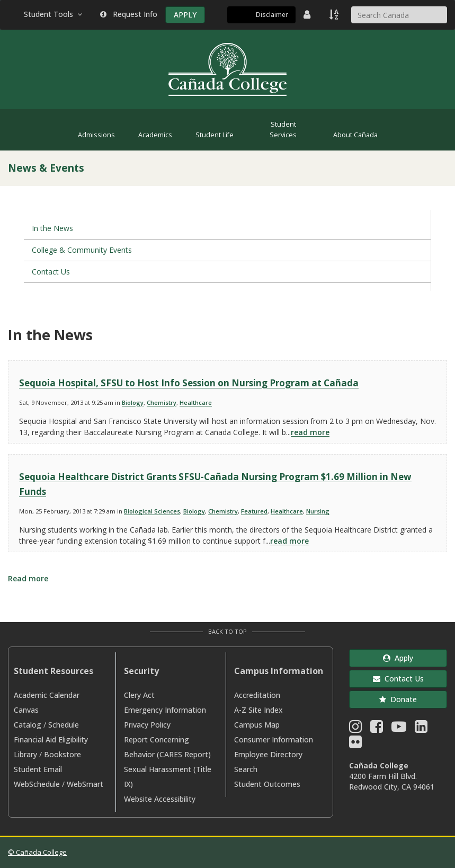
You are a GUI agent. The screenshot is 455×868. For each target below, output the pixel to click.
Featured (254, 511)
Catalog (28, 725)
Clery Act (139, 695)
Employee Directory (268, 754)
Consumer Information (274, 739)
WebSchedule (37, 784)
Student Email (38, 769)
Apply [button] (398, 658)
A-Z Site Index (258, 710)
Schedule (64, 725)
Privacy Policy (147, 725)
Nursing (318, 511)
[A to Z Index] (335, 14)
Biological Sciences (152, 511)
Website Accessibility (160, 799)
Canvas (26, 710)
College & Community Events (82, 250)
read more (310, 432)
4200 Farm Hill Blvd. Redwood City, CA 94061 (392, 781)
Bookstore (63, 754)
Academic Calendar (47, 695)
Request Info (129, 14)
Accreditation (257, 695)
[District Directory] (308, 14)
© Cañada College (37, 852)
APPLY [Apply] (185, 15)
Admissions (96, 135)
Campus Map (257, 725)
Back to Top (227, 631)
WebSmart (85, 784)
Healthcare (196, 402)
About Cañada (355, 135)
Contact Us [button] (398, 679)
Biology (133, 402)
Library (25, 754)
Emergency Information (165, 710)
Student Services (283, 130)
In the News (52, 228)
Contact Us (51, 272)
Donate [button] (398, 699)
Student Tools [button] (54, 14)
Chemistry (162, 402)
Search (246, 769)
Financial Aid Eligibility (51, 739)
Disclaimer (272, 15)
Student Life (215, 135)
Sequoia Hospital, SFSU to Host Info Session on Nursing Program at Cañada (189, 383)
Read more (28, 578)
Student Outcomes (267, 784)
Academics (155, 135)
